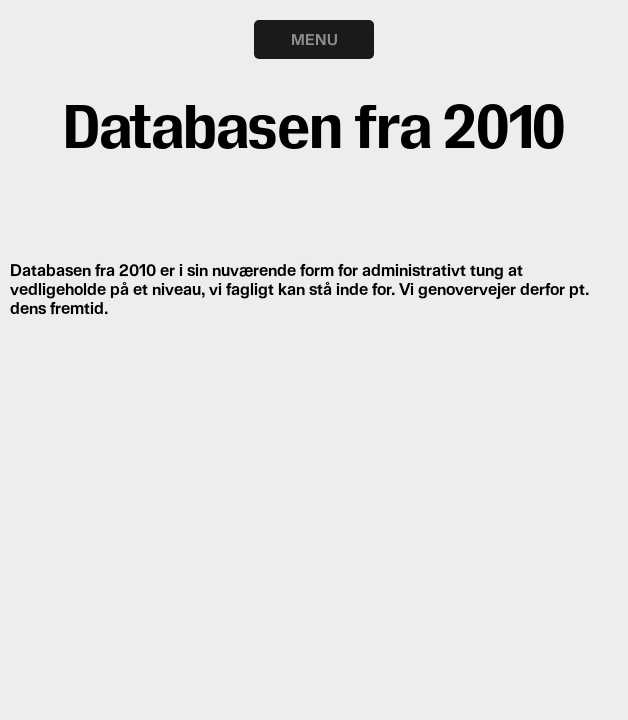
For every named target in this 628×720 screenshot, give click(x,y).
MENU (314, 39)
